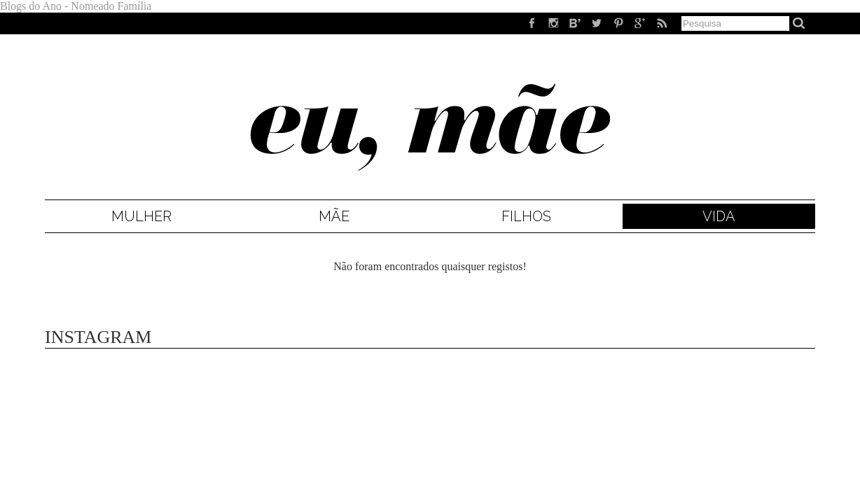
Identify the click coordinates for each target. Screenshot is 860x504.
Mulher (141, 216)
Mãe (334, 216)
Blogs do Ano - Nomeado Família (76, 6)
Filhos (526, 216)
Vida (719, 216)
